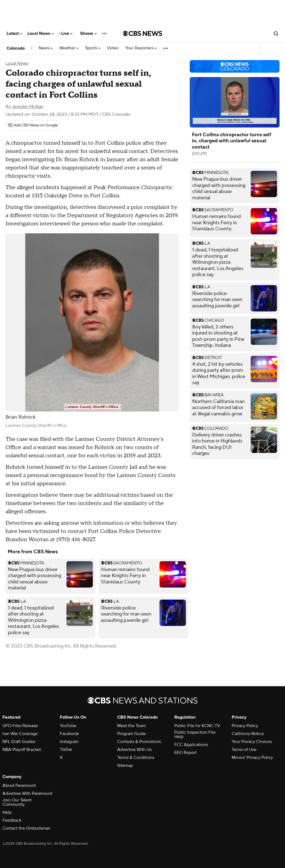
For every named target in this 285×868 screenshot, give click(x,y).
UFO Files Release (20, 726)
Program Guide (132, 734)
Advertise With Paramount (27, 793)
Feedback (12, 820)
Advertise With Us (134, 750)
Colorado (16, 48)
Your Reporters (141, 48)
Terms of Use (244, 750)
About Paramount (19, 785)
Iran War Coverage (20, 734)
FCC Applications (191, 745)
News (46, 48)
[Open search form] (276, 33)
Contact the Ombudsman (26, 828)
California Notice (248, 734)
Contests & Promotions (139, 742)
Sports (93, 48)
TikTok (66, 750)
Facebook (69, 734)
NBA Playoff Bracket (22, 750)
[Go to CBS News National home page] (142, 33)
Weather (69, 48)
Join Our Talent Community (17, 802)
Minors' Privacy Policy (252, 758)
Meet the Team (132, 726)
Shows (88, 33)
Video (113, 48)
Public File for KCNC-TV (197, 726)
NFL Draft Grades (19, 742)
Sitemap (125, 765)
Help (7, 812)
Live (67, 33)
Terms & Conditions (136, 758)
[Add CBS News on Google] (33, 125)
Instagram (69, 742)
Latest (14, 33)
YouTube (68, 726)
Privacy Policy (245, 726)
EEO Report (185, 753)
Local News (40, 33)
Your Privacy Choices (252, 742)
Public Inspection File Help (195, 734)
